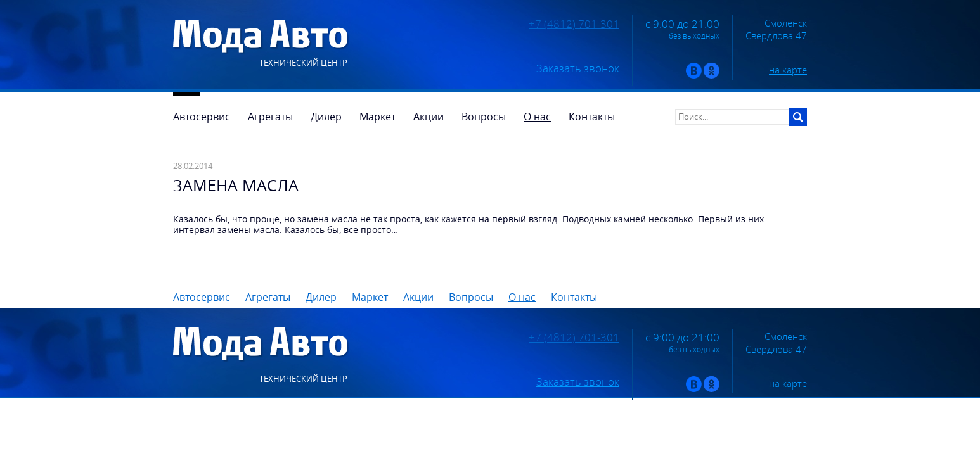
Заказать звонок (578, 68)
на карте (788, 70)
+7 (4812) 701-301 (574, 24)
